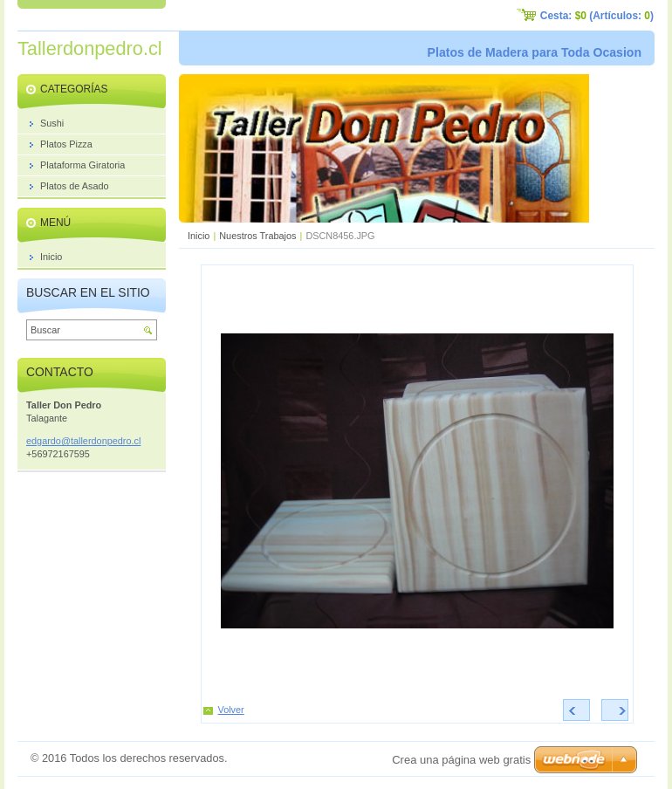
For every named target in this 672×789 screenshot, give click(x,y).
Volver (231, 710)
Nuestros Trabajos (257, 236)
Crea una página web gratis (461, 760)
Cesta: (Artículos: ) (597, 16)
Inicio (199, 236)
